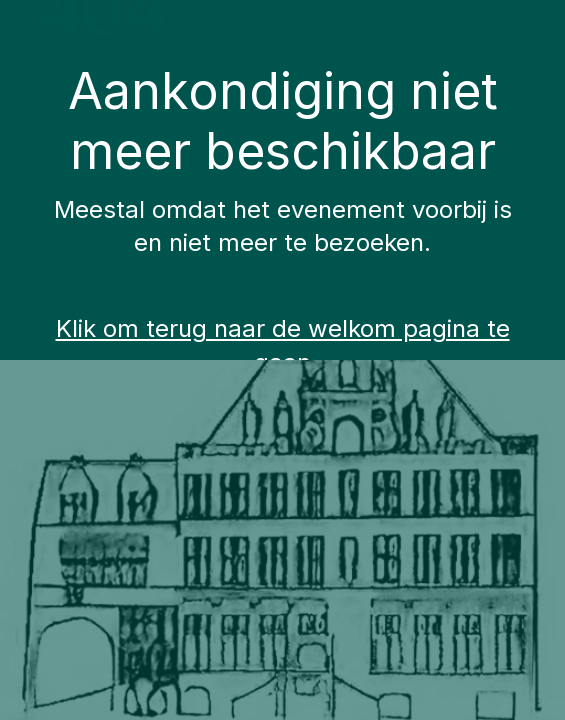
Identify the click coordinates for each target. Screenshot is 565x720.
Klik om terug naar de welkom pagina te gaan (283, 345)
